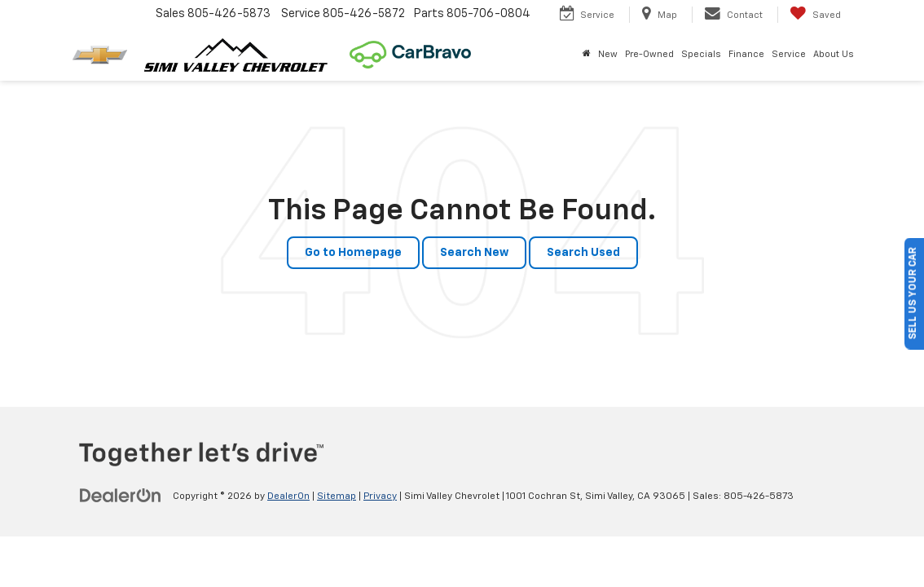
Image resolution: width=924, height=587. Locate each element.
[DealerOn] (121, 496)
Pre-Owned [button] (649, 54)
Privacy (380, 497)
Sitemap (337, 497)
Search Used (583, 253)
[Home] (586, 55)
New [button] (608, 54)
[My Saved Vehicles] (815, 15)
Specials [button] (701, 54)
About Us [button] (834, 54)
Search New (474, 253)
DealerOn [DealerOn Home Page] (288, 497)
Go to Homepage (353, 253)
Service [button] (789, 54)
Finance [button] (746, 54)
